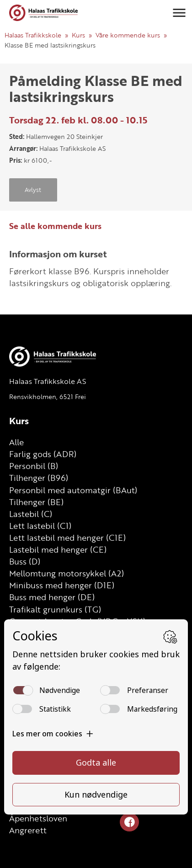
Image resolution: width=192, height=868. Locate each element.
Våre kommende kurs (128, 35)
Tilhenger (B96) (39, 478)
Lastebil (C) (31, 514)
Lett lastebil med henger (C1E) (67, 538)
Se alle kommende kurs (55, 226)
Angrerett (28, 830)
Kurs (78, 35)
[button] (179, 13)
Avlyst (33, 190)
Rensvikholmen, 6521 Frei (48, 397)
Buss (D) (25, 561)
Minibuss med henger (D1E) (62, 585)
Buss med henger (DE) (52, 597)
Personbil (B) (34, 466)
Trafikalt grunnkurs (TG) (55, 609)
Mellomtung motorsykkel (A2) (67, 573)
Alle (16, 442)
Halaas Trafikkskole (33, 35)
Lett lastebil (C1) (40, 526)
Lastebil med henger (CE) (58, 549)
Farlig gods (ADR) (43, 454)
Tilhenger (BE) (36, 502)
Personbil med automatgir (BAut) (73, 490)
